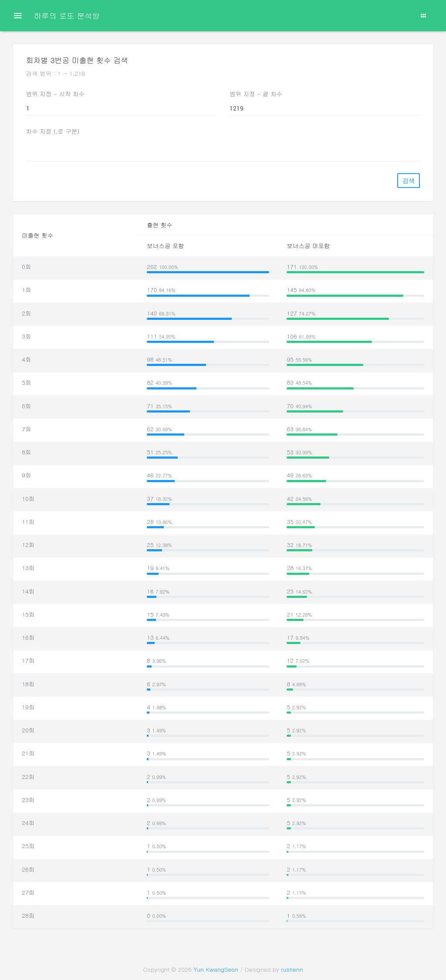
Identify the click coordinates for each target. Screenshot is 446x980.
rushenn (292, 969)
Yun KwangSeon (216, 969)
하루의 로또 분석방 (67, 15)
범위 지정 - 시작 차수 (55, 94)
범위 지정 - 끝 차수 (256, 94)
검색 (409, 181)
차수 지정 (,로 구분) (53, 131)
